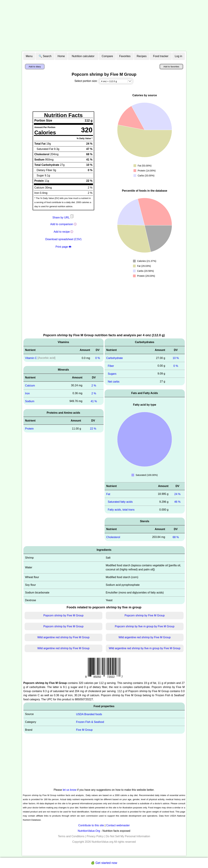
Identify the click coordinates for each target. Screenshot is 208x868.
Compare (107, 56)
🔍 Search (45, 56)
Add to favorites (171, 67)
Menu (29, 56)
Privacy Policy (95, 836)
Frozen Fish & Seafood (90, 722)
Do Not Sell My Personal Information (128, 836)
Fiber (111, 366)
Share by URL (63, 218)
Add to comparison (62, 224)
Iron (28, 393)
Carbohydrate (115, 358)
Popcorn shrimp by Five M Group (63, 615)
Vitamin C (31, 358)
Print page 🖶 (63, 247)
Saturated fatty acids (120, 502)
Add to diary (35, 67)
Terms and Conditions (71, 836)
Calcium (30, 386)
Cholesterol (113, 537)
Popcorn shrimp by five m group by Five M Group (145, 626)
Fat (108, 494)
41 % (94, 401)
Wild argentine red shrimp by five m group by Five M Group (145, 648)
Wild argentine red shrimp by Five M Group (63, 637)
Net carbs (113, 381)
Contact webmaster (118, 825)
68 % (176, 537)
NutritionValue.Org (89, 831)
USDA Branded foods (89, 714)
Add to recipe (62, 232)
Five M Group (84, 730)
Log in (178, 56)
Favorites (125, 56)
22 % (93, 429)
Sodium (30, 401)
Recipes (142, 56)
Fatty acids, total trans (121, 510)
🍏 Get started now (104, 863)
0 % (98, 358)
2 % (94, 386)
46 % (177, 502)
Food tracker (161, 56)
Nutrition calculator (83, 56)
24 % (177, 494)
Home (61, 56)
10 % (176, 358)
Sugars (112, 374)
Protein (29, 429)
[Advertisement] (104, 26)
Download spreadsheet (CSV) (63, 239)
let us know (70, 790)
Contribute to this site (91, 825)
